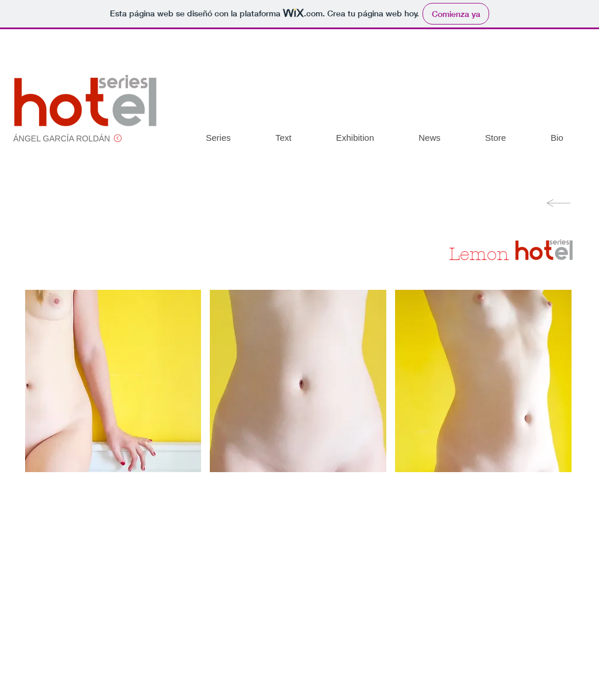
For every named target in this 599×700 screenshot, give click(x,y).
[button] (113, 381)
